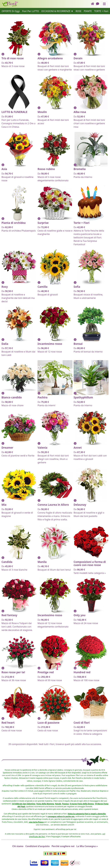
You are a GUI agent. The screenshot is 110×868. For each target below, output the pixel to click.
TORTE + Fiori (101, 11)
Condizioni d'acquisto (37, 846)
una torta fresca (36, 822)
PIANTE (88, 11)
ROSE (78, 11)
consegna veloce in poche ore (61, 816)
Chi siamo (18, 846)
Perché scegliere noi (63, 846)
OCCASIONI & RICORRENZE (56, 11)
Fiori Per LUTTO (31, 11)
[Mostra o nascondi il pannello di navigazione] (104, 4)
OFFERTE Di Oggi (11, 11)
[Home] (93, 4)
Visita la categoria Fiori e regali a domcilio (87, 814)
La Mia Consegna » (87, 846)
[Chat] (98, 4)
